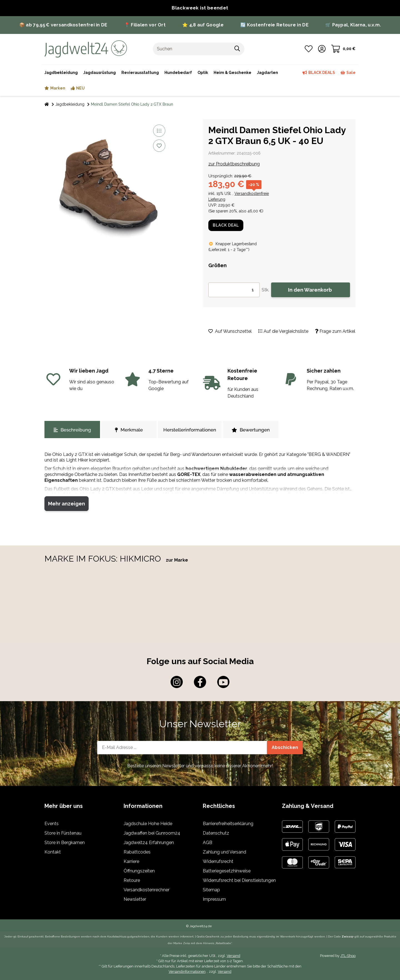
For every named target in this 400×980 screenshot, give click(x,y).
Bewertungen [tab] (251, 430)
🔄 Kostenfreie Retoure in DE (274, 25)
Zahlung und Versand (224, 852)
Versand (233, 956)
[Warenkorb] (343, 49)
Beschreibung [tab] (72, 430)
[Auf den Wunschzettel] (159, 146)
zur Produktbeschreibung (234, 164)
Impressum (214, 899)
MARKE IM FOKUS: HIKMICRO (104, 559)
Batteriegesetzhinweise (227, 871)
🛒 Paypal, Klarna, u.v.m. (353, 25)
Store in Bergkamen (65, 843)
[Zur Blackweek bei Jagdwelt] (200, 8)
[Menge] (234, 290)
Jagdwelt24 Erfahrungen (149, 843)
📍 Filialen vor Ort (145, 25)
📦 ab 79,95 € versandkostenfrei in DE (63, 25)
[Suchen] (192, 49)
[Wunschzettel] (309, 49)
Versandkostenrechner (147, 890)
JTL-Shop (348, 956)
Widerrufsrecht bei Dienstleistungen (239, 880)
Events (52, 824)
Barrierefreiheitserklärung (228, 824)
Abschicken (285, 747)
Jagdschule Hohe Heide (148, 824)
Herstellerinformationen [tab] (190, 430)
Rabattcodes (137, 852)
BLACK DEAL (226, 225)
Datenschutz (216, 833)
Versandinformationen (187, 972)
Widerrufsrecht (218, 861)
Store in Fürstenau (63, 833)
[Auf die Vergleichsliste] (159, 131)
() (229, 250)
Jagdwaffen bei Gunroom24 (152, 833)
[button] (322, 49)
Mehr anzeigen (67, 504)
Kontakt (53, 852)
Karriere (131, 861)
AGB (207, 843)
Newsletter (135, 899)
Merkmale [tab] (129, 430)
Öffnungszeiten (139, 871)
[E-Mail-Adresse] (182, 748)
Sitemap (211, 890)
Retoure (132, 880)
